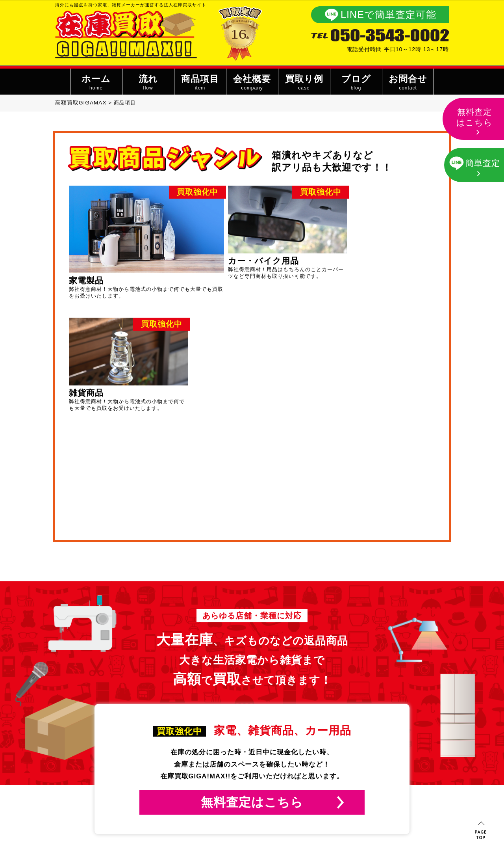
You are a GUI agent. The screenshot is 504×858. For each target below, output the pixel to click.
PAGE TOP (481, 835)
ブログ (356, 83)
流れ (148, 83)
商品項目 (200, 83)
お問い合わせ (366, 776)
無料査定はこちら (252, 678)
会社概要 (252, 83)
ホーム (96, 83)
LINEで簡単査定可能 (388, 15)
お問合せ (408, 83)
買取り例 (304, 83)
